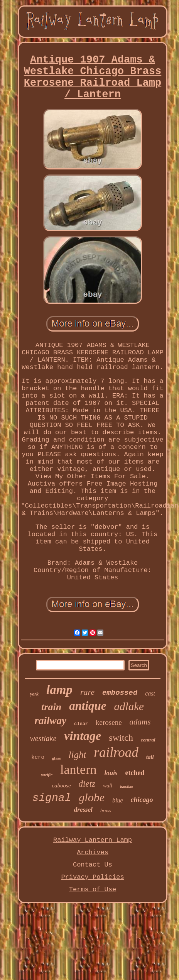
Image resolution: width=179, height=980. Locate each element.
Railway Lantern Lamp (93, 840)
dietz (87, 784)
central (148, 740)
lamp (59, 690)
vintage (83, 736)
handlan (127, 787)
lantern (78, 769)
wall (108, 786)
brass (106, 810)
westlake (43, 738)
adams (140, 722)
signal (52, 798)
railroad (116, 752)
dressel (83, 810)
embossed (120, 693)
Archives (93, 852)
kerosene (109, 722)
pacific (47, 775)
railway (51, 721)
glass (57, 758)
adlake (129, 706)
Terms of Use (93, 889)
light (77, 755)
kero (38, 757)
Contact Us (93, 865)
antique (88, 706)
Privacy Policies (92, 877)
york (34, 694)
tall (150, 757)
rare (87, 692)
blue (118, 800)
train (51, 707)
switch (121, 738)
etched (135, 773)
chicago (142, 800)
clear (81, 724)
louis (111, 773)
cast (150, 693)
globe (92, 797)
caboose (61, 785)
